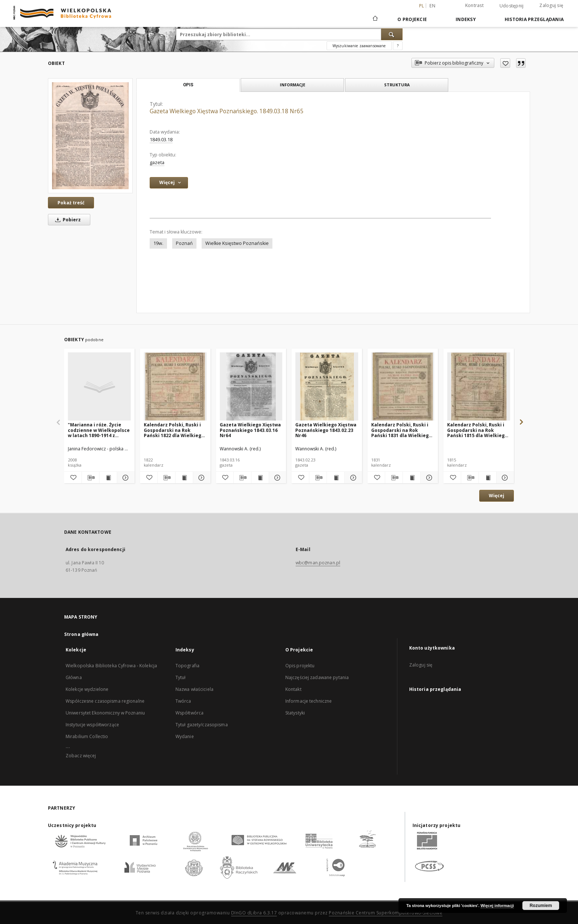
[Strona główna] (375, 19)
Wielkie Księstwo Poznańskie (237, 243)
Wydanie (185, 736)
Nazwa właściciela (194, 689)
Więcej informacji (497, 906)
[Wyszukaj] (392, 34)
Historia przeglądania (534, 19)
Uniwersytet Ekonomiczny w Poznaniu (105, 713)
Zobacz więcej (81, 756)
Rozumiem (541, 906)
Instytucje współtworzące (92, 725)
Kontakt (293, 689)
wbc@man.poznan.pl (318, 563)
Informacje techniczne (309, 701)
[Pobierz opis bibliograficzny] (90, 478)
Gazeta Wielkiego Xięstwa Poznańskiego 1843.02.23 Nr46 (326, 430)
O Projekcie (412, 19)
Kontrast (474, 5)
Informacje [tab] (293, 85)
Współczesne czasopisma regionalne (105, 701)
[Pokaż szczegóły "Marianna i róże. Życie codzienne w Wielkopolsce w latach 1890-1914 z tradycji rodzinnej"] (125, 478)
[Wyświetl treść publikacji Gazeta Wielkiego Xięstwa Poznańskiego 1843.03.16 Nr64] (260, 478)
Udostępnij (512, 6)
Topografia (187, 666)
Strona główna (81, 634)
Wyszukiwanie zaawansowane (359, 46)
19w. (158, 243)
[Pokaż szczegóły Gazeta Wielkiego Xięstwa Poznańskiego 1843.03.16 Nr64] (277, 478)
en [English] (432, 6)
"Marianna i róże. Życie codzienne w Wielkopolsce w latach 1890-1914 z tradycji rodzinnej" (99, 430)
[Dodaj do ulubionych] (505, 63)
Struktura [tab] (397, 85)
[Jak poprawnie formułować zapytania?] (398, 46)
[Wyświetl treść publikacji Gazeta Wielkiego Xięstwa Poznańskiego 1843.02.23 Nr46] (336, 478)
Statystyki (295, 713)
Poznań (184, 243)
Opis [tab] (188, 85)
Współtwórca (189, 713)
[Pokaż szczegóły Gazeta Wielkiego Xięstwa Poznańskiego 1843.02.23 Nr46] (352, 478)
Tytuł (181, 677)
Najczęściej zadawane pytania (317, 677)
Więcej (497, 496)
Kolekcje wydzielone (87, 689)
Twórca (183, 701)
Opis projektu (300, 666)
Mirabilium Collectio (87, 736)
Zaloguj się (551, 5)
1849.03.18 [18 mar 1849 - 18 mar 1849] (161, 140)
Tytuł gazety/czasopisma (202, 725)
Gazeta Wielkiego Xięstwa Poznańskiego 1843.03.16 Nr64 (250, 430)
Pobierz (67, 220)
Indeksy (466, 19)
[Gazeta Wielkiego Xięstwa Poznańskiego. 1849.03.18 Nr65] (90, 136)
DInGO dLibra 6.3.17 (254, 913)
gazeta (157, 162)
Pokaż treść (71, 203)
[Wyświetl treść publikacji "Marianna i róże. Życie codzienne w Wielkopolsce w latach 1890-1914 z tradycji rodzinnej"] (108, 478)
